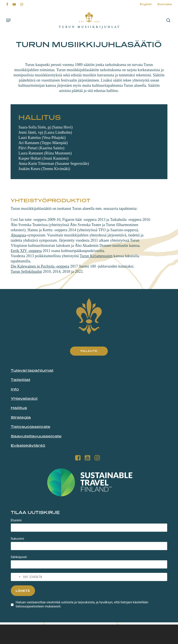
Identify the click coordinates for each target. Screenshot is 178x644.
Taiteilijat (21, 380)
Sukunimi (17, 539)
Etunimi (16, 520)
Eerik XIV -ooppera (26, 251)
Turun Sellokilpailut (26, 271)
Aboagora (18, 235)
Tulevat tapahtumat (32, 370)
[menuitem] (146, 4)
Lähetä (23, 591)
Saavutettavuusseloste (36, 436)
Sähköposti (19, 557)
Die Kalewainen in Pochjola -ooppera (40, 266)
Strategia (21, 417)
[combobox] (16, 577)
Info (15, 389)
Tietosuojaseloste (31, 427)
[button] (8, 20)
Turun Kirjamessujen (96, 256)
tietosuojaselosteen (30, 606)
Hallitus (19, 408)
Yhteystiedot (24, 398)
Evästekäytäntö (28, 445)
